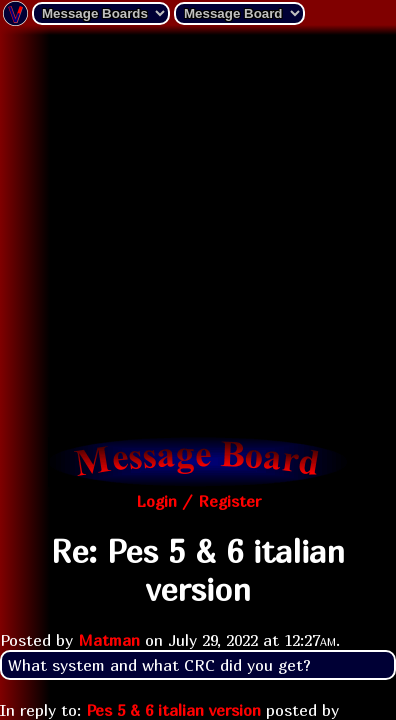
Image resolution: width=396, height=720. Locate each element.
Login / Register (198, 501)
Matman (109, 640)
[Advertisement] (198, 233)
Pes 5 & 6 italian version (173, 710)
